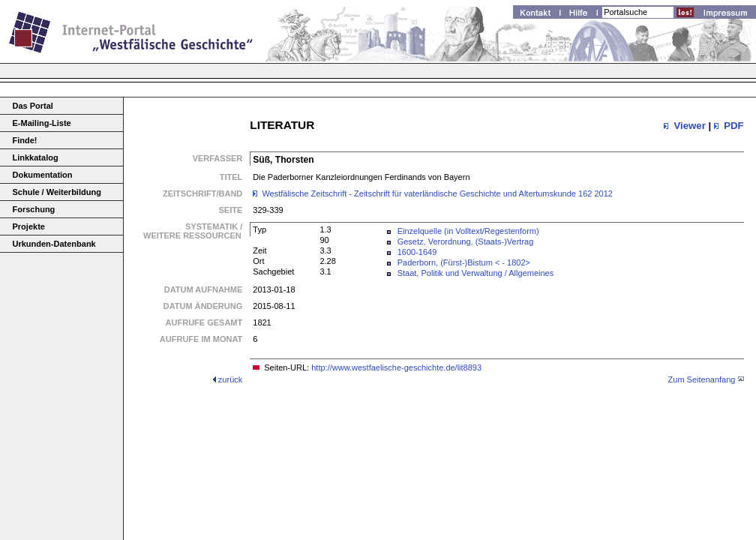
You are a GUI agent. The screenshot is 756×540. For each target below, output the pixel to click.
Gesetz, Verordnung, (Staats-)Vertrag (466, 241)
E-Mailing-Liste (42, 123)
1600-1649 (417, 252)
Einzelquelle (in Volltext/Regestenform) (468, 231)
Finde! (25, 140)
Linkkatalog (36, 157)
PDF (733, 126)
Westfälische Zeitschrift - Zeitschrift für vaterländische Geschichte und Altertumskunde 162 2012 (437, 193)
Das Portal (33, 106)
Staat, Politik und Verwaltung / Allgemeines (476, 273)
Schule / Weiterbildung (57, 192)
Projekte (29, 226)
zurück (230, 379)
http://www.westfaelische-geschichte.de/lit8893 (396, 367)
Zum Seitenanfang (702, 379)
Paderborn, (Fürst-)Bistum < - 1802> (464, 262)
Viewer (689, 126)
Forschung (34, 209)
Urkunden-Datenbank (54, 244)
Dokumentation (43, 175)
